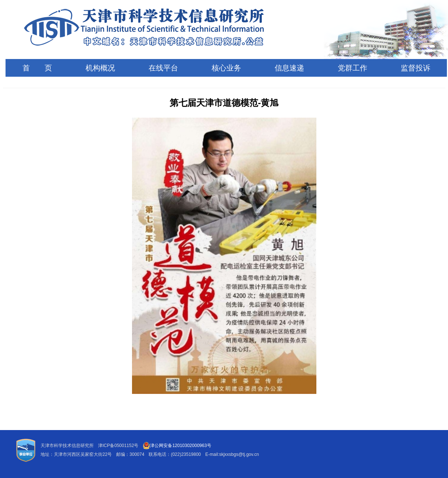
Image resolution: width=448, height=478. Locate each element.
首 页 (37, 68)
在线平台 (163, 68)
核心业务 (226, 68)
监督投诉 (416, 68)
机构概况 (100, 68)
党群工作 (353, 68)
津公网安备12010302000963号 (177, 445)
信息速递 (289, 68)
